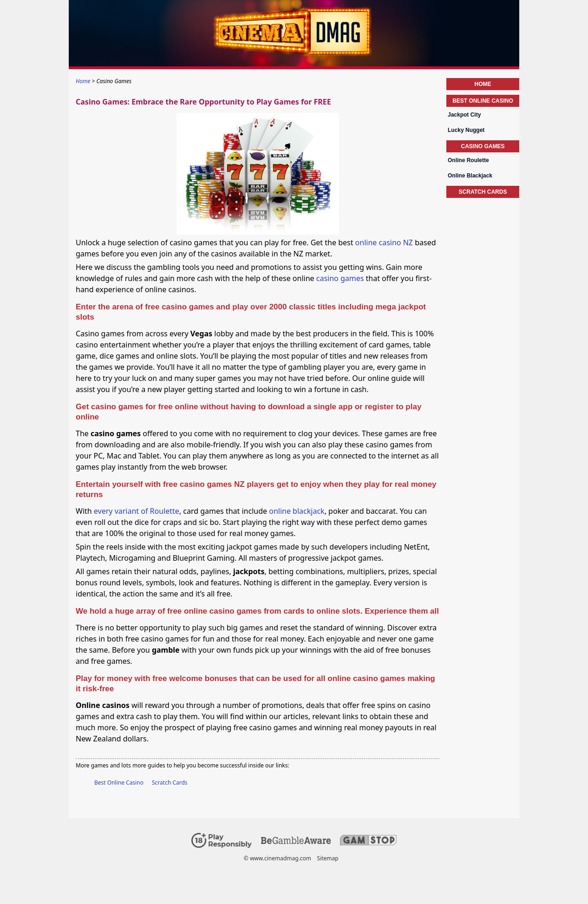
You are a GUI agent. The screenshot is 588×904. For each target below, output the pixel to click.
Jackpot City (464, 115)
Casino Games (483, 146)
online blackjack (297, 511)
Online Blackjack (470, 176)
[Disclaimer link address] (296, 842)
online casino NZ (384, 242)
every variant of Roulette (137, 511)
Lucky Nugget (466, 130)
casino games (340, 278)
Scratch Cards (170, 783)
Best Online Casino (119, 783)
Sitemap (328, 858)
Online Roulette (468, 160)
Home (483, 84)
